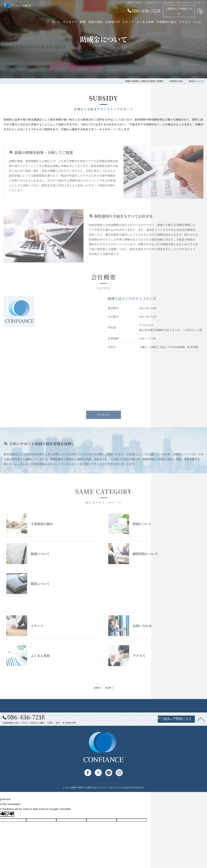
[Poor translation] (10, 814)
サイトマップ (174, 724)
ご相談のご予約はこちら (179, 11)
